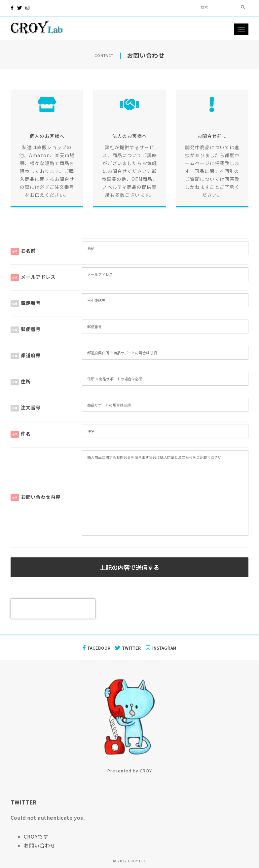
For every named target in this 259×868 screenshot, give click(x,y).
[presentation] (53, 609)
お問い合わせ (40, 845)
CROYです (36, 836)
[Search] (217, 7)
